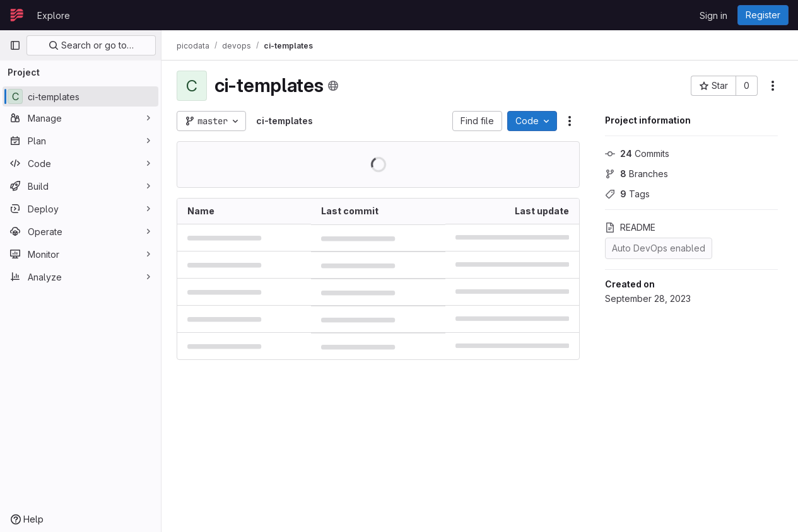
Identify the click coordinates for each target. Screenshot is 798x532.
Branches (637, 174)
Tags (627, 194)
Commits (637, 153)
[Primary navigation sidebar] (15, 45)
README (630, 227)
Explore (54, 15)
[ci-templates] (80, 96)
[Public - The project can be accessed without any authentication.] (333, 86)
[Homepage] (17, 15)
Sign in (713, 15)
